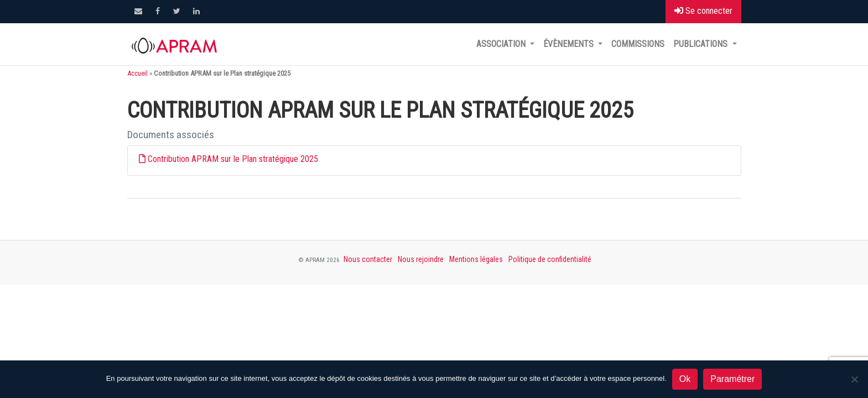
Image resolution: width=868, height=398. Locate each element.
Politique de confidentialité (550, 259)
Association (502, 44)
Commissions (638, 44)
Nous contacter (368, 259)
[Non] (854, 379)
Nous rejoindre (421, 259)
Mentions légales (476, 259)
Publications (701, 44)
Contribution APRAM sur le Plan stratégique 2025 (233, 159)
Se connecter (703, 11)
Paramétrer (732, 379)
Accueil (137, 73)
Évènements (570, 44)
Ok (685, 379)
